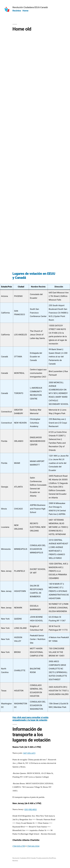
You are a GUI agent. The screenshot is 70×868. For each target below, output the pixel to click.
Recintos (17, 11)
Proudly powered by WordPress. (46, 858)
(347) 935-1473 (29, 753)
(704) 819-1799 (19, 846)
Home (25, 11)
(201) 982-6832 (30, 809)
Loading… (35, 151)
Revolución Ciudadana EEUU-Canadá (30, 7)
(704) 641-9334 (33, 846)
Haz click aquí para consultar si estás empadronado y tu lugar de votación (30, 719)
